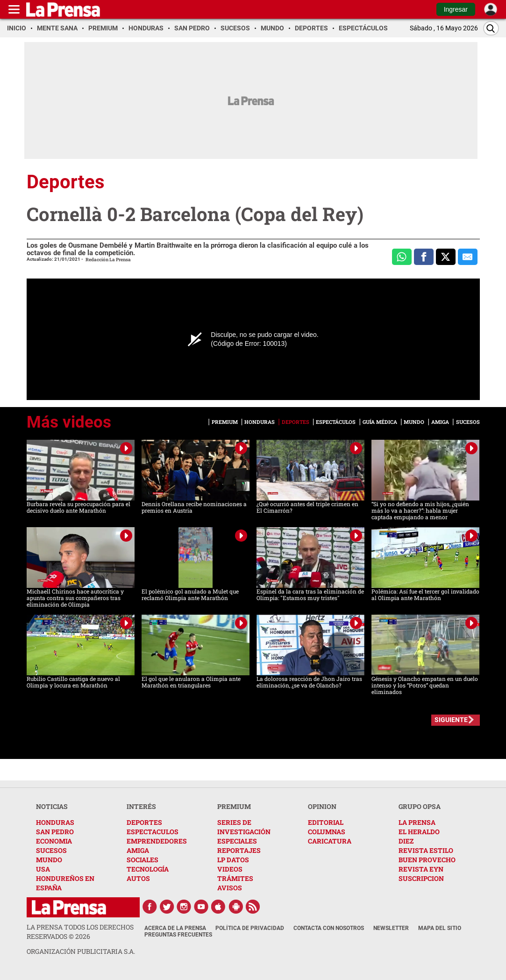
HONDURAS (55, 822)
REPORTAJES (239, 850)
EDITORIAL (326, 822)
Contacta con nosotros (329, 928)
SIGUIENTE (451, 720)
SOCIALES (143, 860)
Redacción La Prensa (108, 260)
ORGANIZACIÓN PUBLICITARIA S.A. (81, 951)
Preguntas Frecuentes (178, 935)
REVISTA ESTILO (426, 850)
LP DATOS (233, 860)
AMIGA (138, 850)
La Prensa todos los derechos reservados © (80, 932)
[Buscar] (491, 28)
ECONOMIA (54, 841)
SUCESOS (51, 850)
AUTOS (138, 878)
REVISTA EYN (421, 869)
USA (43, 869)
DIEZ (406, 841)
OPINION (322, 806)
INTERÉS (141, 806)
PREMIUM (234, 806)
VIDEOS (230, 869)
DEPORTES (144, 822)
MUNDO (49, 860)
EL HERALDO (419, 832)
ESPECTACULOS (153, 832)
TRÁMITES (235, 878)
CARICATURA (330, 841)
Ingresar (456, 9)
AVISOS (230, 888)
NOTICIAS (52, 806)
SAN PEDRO (55, 832)
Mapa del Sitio (440, 928)
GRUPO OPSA (420, 806)
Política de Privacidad (250, 928)
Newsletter (391, 928)
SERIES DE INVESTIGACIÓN (244, 827)
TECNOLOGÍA (148, 869)
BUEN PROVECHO (427, 860)
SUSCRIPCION (421, 878)
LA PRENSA (417, 822)
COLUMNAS (327, 832)
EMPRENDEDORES (157, 841)
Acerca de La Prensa (175, 928)
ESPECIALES (237, 841)
